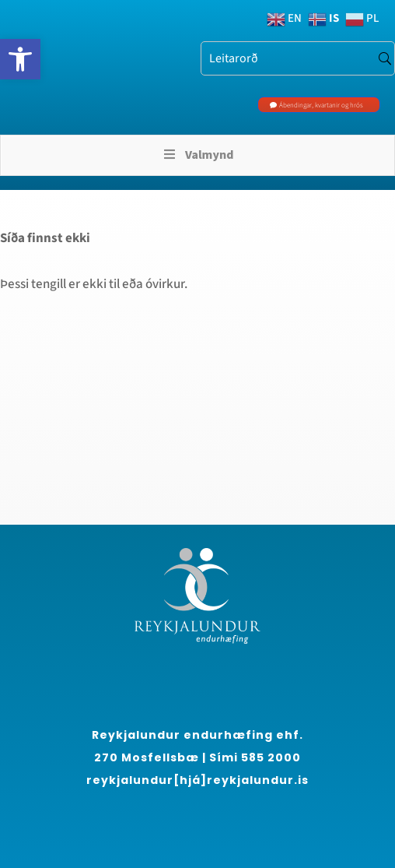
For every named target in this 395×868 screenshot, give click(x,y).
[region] (171, 758)
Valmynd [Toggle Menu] (198, 155)
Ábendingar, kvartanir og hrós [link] (321, 105)
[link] (20, 59)
